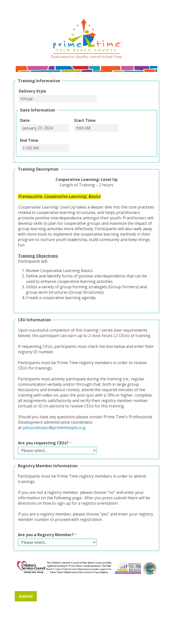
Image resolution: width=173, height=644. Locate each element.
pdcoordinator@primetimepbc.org (54, 428)
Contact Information (86, 622)
